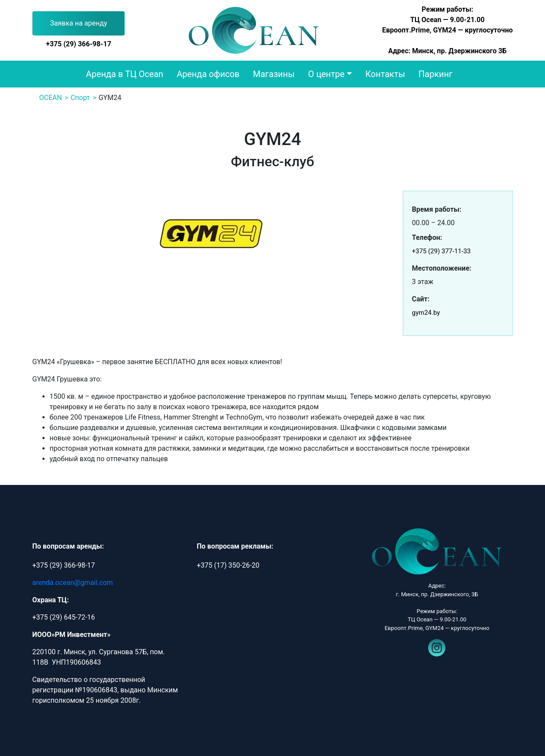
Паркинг (436, 74)
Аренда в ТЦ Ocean (125, 74)
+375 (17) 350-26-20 (228, 565)
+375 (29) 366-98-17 (79, 44)
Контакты (385, 74)
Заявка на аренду (79, 23)
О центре (326, 74)
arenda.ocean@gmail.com (73, 583)
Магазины (274, 74)
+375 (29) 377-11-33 (442, 251)
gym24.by (426, 313)
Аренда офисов (208, 74)
